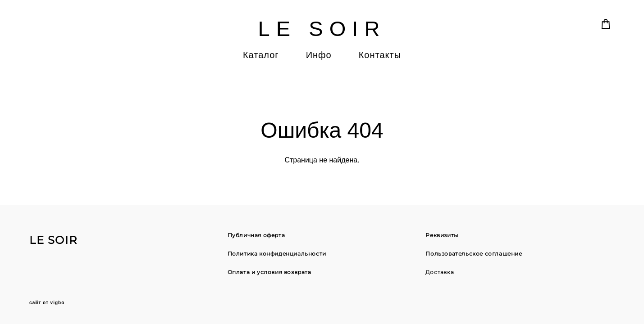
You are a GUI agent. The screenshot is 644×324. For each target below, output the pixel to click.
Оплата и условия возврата (269, 272)
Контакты (380, 55)
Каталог (261, 55)
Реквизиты (442, 235)
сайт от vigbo (47, 303)
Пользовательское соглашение (474, 254)
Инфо (319, 55)
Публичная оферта (256, 235)
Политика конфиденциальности (277, 254)
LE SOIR (322, 29)
